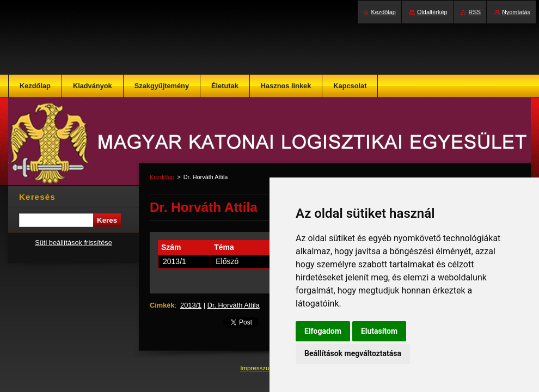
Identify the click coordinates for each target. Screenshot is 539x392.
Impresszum (258, 368)
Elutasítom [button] (379, 331)
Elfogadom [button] (323, 331)
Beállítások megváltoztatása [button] (353, 353)
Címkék (162, 305)
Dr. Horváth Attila (234, 305)
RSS (475, 12)
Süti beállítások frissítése (73, 243)
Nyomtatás (516, 12)
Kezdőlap (162, 177)
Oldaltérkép (432, 12)
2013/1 (191, 305)
